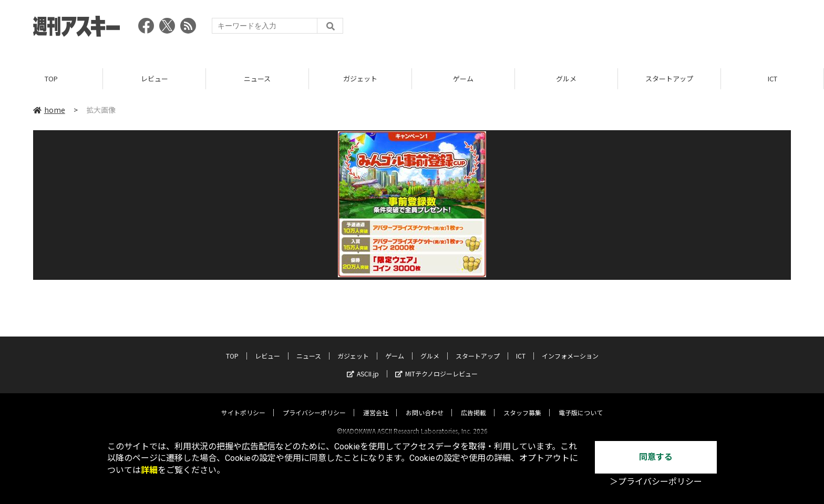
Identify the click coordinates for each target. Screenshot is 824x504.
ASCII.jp (363, 364)
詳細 (149, 470)
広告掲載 (473, 403)
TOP (51, 78)
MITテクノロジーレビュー (436, 364)
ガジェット (360, 78)
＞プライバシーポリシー (656, 482)
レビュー (154, 78)
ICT (772, 78)
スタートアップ (669, 78)
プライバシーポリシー (314, 403)
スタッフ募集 (522, 403)
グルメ (566, 78)
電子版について (581, 403)
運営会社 (376, 403)
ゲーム (463, 78)
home (49, 110)
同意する (656, 457)
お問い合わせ (425, 403)
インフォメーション (570, 346)
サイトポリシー (243, 403)
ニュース (257, 78)
